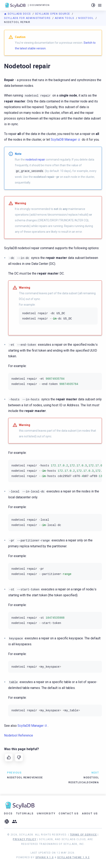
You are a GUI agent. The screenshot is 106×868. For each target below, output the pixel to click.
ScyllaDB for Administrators (28, 18)
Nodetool (86, 18)
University (46, 814)
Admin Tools (65, 18)
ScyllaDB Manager (64, 140)
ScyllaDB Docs (18, 14)
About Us (90, 814)
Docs (8, 814)
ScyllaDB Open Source (53, 14)
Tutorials (25, 814)
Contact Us (69, 814)
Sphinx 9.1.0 (45, 857)
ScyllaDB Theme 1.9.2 (73, 857)
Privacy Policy (25, 839)
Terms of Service (83, 835)
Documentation (40, 5)
